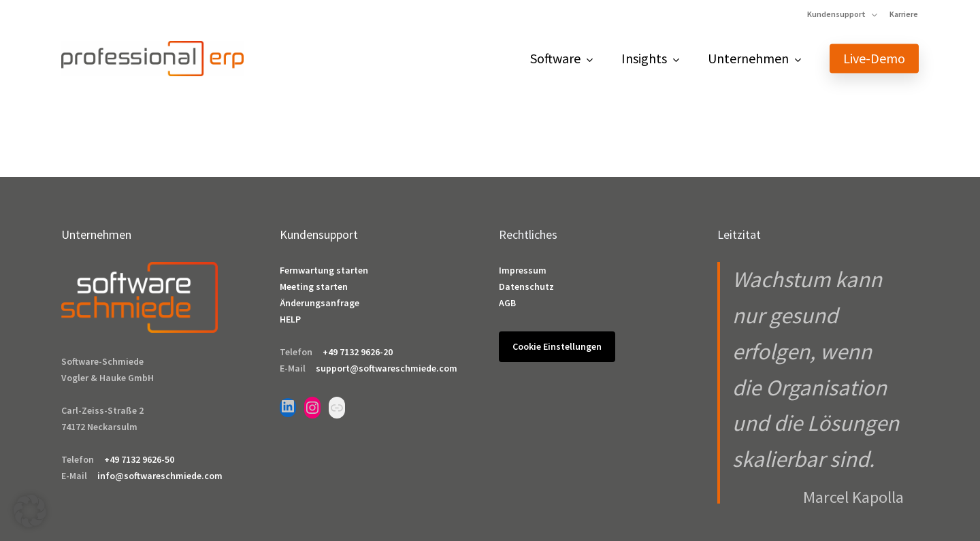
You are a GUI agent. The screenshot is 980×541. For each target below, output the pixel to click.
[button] (30, 511)
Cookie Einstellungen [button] (557, 346)
